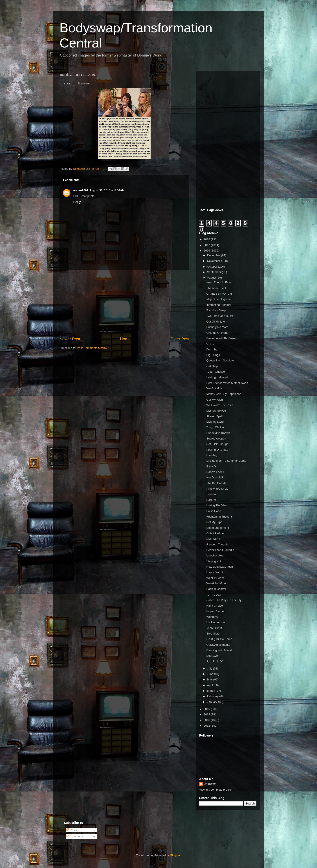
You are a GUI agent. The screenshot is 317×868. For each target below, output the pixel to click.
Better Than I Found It (220, 550)
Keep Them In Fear (219, 282)
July (210, 668)
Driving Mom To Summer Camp (226, 461)
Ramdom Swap (216, 310)
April (210, 685)
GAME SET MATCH (219, 294)
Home (125, 339)
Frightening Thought (219, 517)
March (212, 691)
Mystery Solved (216, 411)
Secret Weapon (216, 439)
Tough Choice (215, 427)
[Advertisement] (124, 303)
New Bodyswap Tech (219, 567)
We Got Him (214, 388)
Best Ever (212, 656)
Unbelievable (215, 555)
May (210, 679)
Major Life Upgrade (218, 299)
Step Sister (213, 634)
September (215, 272)
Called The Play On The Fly (224, 600)
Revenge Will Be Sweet (221, 338)
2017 (207, 245)
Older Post (180, 339)
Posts (72, 830)
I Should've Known (218, 433)
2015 (207, 709)
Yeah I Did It (214, 628)
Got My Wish (214, 400)
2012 (207, 726)
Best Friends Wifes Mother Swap (227, 383)
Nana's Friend (215, 472)
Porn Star (212, 349)
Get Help (212, 366)
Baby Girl (212, 466)
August (212, 278)
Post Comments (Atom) (92, 348)
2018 (207, 239)
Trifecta (211, 494)
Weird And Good (217, 583)
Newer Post (70, 339)
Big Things (213, 355)
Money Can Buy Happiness (224, 394)
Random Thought (217, 544)
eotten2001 (81, 190)
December (214, 255)
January (213, 702)
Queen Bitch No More (220, 360)
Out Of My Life (216, 322)
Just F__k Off (215, 661)
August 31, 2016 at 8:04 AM (107, 190)
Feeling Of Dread (217, 450)
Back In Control (216, 589)
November (214, 261)
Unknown (210, 784)
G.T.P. (210, 344)
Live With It (213, 539)
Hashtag (212, 455)
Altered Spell (214, 416)
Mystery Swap (215, 422)
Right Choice (214, 606)
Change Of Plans (217, 333)
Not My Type (214, 522)
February (213, 696)
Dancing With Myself (219, 650)
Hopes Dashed (216, 611)
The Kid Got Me (216, 483)
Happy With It (215, 572)
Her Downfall (214, 477)
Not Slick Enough (217, 444)
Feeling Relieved (217, 377)
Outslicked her (215, 533)
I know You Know (217, 489)
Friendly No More (217, 327)
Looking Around (216, 622)
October (213, 267)
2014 (207, 714)
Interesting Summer (219, 305)
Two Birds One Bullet (220, 316)
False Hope (214, 511)
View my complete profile (215, 790)
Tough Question (216, 372)
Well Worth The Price (220, 405)
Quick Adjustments (218, 645)
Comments (75, 836)
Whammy (212, 617)
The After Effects (217, 288)
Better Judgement (218, 528)
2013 (207, 720)
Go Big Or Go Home (219, 639)
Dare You (212, 500)
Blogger (175, 855)
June (211, 674)
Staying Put (214, 561)
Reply (77, 202)
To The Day (214, 595)
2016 (207, 251)
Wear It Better (215, 578)
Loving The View (217, 505)
